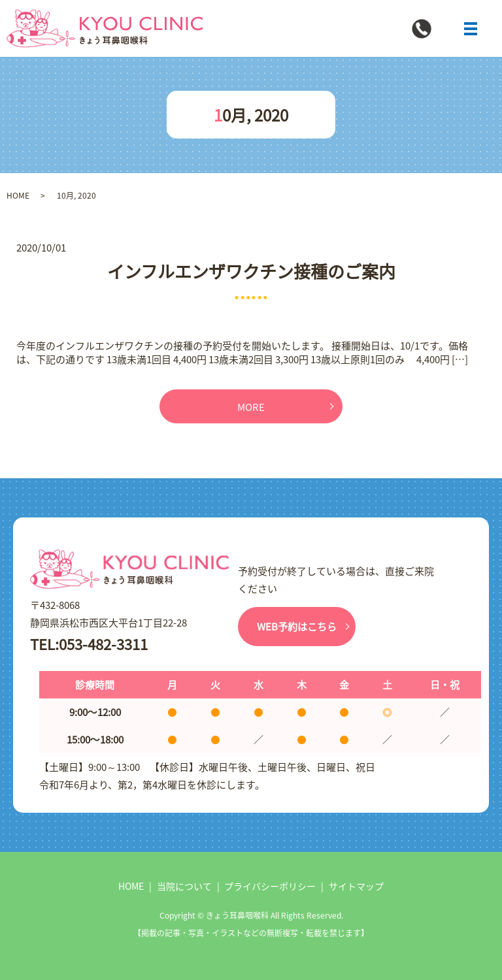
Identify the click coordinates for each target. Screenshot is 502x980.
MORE (251, 407)
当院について (184, 886)
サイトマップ (356, 886)
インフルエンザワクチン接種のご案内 (251, 271)
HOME (18, 195)
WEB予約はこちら (297, 626)
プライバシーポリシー (270, 886)
